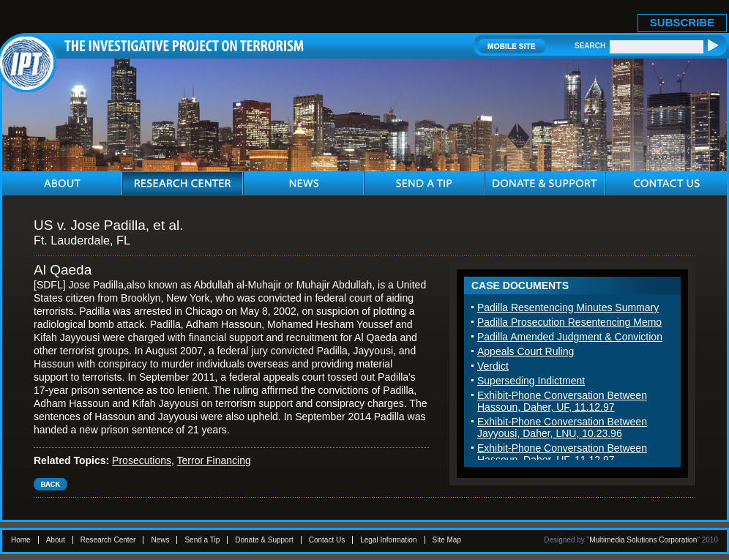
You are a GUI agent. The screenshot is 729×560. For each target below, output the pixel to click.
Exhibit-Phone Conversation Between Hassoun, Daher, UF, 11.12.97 (562, 401)
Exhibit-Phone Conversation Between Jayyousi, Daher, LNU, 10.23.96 (562, 428)
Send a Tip (202, 540)
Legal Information (388, 540)
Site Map (447, 540)
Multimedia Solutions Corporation (643, 540)
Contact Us (327, 540)
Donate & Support (264, 540)
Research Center (108, 540)
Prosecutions (142, 460)
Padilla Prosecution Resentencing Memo (569, 322)
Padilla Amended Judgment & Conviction (570, 337)
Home (21, 540)
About (56, 540)
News (160, 540)
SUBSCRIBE (682, 22)
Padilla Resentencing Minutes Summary (568, 307)
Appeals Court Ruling (526, 351)
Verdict (493, 366)
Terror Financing (214, 460)
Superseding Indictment (531, 381)
